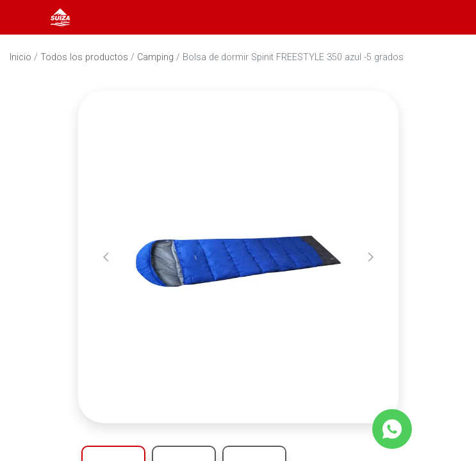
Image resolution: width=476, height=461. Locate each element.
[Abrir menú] (27, 17)
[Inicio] (60, 16)
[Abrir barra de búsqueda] (414, 17)
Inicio (21, 57)
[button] (106, 257)
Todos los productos (84, 57)
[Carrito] (449, 17)
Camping (155, 57)
